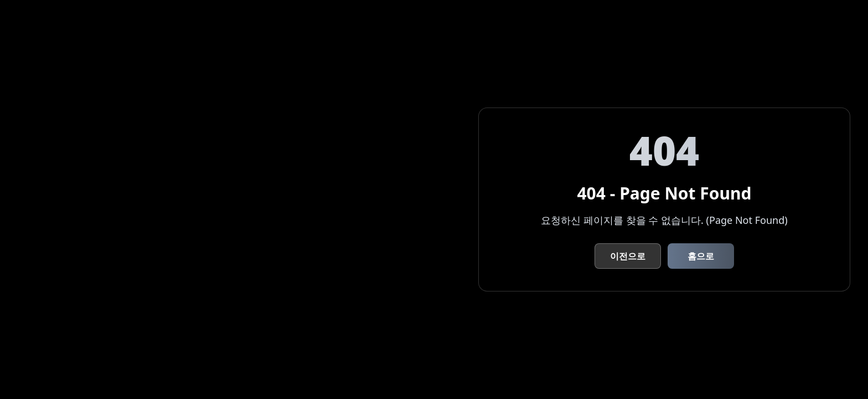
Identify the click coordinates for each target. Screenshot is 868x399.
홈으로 (701, 256)
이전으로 (628, 256)
